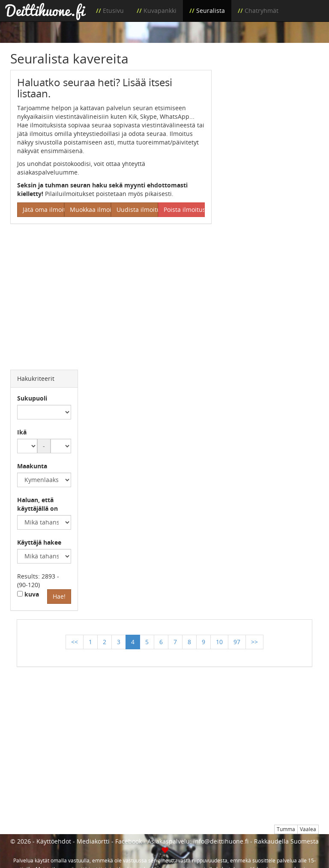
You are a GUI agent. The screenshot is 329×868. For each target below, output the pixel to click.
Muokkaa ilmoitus (91, 209)
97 (237, 642)
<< (75, 642)
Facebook (129, 841)
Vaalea (308, 829)
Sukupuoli (32, 398)
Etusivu (113, 11)
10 (219, 642)
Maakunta (32, 466)
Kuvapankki (160, 11)
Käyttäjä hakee (39, 542)
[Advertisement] (272, 113)
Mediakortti (93, 841)
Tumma (286, 829)
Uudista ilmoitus (137, 209)
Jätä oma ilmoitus (43, 209)
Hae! (59, 596)
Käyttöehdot (54, 841)
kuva (28, 594)
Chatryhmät (262, 11)
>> (254, 642)
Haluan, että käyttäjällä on (37, 504)
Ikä (22, 432)
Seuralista (211, 11)
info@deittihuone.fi (221, 841)
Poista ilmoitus (184, 209)
